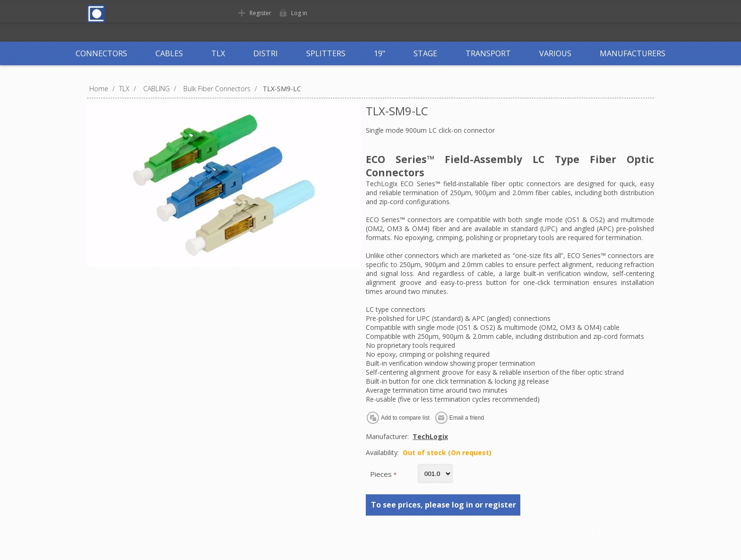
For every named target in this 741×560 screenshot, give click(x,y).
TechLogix (430, 436)
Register (260, 13)
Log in (299, 13)
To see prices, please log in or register (444, 505)
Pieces (382, 474)
